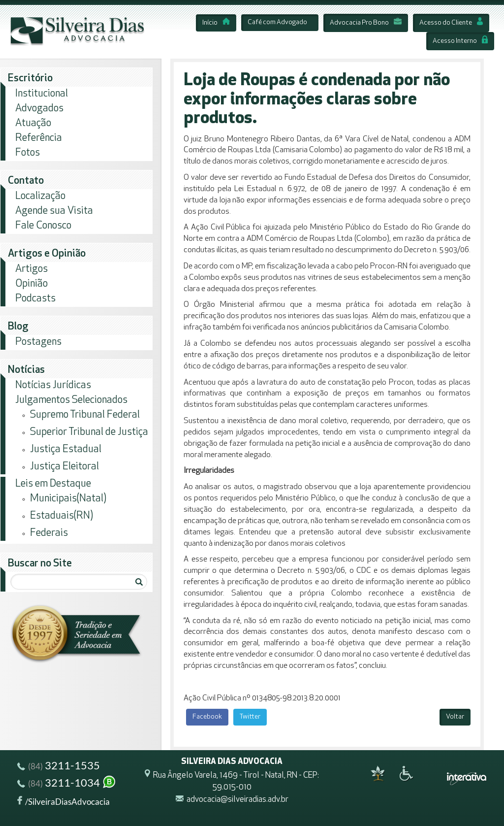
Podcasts (35, 299)
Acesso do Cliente (451, 23)
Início (216, 23)
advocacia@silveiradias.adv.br (237, 800)
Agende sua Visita (54, 211)
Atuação (33, 123)
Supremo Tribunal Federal (85, 415)
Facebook (207, 717)
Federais (49, 533)
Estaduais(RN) (62, 516)
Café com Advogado (277, 22)
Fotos (28, 153)
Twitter (250, 717)
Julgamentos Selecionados (71, 400)
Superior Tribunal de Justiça (89, 432)
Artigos (31, 269)
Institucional (42, 94)
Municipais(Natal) (68, 499)
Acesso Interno (460, 41)
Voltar (455, 717)
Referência (39, 138)
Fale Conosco (43, 226)
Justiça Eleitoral (64, 467)
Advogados (39, 109)
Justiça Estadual (66, 449)
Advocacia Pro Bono (366, 23)
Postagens (38, 342)
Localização (40, 196)
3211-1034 (67, 784)
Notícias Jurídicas (53, 385)
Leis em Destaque (53, 484)
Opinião (31, 284)
